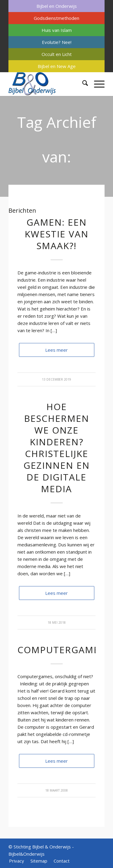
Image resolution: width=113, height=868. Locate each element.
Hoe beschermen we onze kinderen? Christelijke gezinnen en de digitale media (57, 448)
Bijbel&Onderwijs (27, 854)
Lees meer (56, 350)
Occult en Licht (57, 54)
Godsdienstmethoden (56, 18)
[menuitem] (56, 6)
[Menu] (96, 84)
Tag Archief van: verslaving (57, 157)
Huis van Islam (57, 30)
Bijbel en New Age (57, 66)
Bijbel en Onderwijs (57, 6)
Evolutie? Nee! (57, 42)
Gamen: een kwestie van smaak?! (57, 234)
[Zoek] (82, 84)
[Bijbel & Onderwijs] (47, 84)
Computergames (61, 650)
